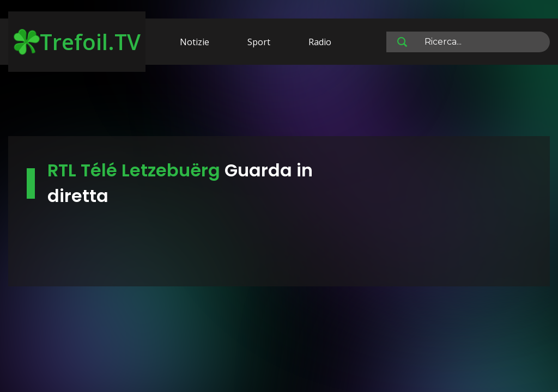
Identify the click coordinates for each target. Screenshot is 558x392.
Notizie (195, 42)
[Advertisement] (279, 102)
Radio (320, 42)
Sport (259, 42)
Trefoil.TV (77, 42)
